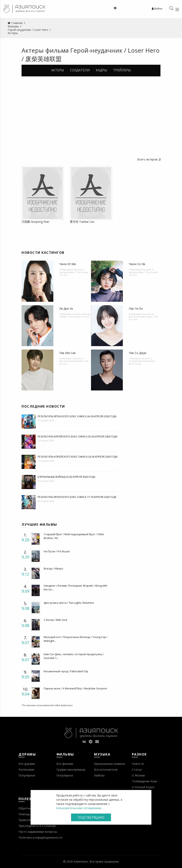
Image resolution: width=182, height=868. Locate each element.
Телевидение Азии (144, 781)
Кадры (101, 70)
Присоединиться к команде (37, 826)
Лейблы (99, 775)
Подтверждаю (91, 817)
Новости (138, 764)
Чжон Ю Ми (68, 264)
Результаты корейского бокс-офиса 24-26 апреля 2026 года (78, 457)
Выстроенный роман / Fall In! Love (143, 318)
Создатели (80, 70)
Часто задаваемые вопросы (38, 832)
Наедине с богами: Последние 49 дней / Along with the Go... (75, 587)
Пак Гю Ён (136, 309)
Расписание (26, 770)
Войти (157, 8)
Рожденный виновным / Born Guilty (142, 362)
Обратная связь (30, 808)
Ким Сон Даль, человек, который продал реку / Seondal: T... (74, 656)
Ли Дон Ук (66, 309)
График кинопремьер (71, 770)
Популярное (27, 775)
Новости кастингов (43, 253)
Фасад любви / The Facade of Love (74, 274)
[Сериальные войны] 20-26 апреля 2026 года (66, 477)
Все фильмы (65, 764)
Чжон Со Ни (137, 264)
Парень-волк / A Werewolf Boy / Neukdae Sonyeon (75, 688)
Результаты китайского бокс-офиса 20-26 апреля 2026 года (78, 436)
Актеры (58, 70)
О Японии (138, 775)
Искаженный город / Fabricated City (66, 671)
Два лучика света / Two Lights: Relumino (69, 603)
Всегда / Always (53, 568)
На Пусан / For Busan (57, 551)
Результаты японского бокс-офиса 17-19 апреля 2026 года (77, 497)
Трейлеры (122, 70)
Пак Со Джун (138, 353)
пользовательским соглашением (79, 808)
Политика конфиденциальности (40, 837)
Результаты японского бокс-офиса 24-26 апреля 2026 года (77, 416)
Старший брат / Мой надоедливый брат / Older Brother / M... (74, 536)
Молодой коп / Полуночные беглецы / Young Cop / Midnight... (76, 639)
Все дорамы (27, 764)
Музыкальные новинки (110, 764)
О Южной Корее (143, 787)
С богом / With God (55, 620)
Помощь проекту (30, 814)
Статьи (137, 770)
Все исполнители (106, 770)
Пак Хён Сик (68, 353)
